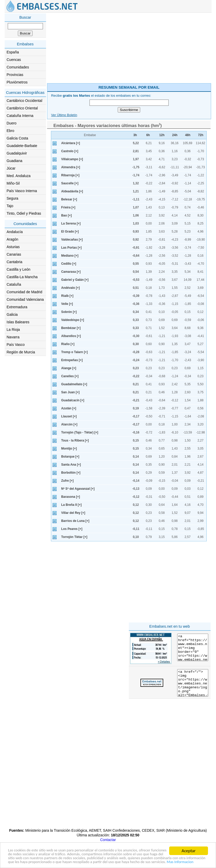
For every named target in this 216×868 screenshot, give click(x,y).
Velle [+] (67, 304)
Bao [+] (67, 215)
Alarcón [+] (69, 424)
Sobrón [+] (69, 312)
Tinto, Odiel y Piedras (24, 213)
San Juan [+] (70, 392)
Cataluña (14, 284)
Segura (13, 198)
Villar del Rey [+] (73, 513)
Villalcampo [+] (72, 159)
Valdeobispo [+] (73, 320)
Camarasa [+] (71, 272)
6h (148, 135)
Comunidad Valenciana (25, 299)
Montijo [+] (69, 449)
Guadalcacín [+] (73, 400)
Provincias (15, 75)
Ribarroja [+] (70, 175)
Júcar (11, 168)
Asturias (13, 247)
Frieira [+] (68, 207)
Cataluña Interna (20, 116)
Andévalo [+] (71, 288)
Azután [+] (69, 408)
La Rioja (13, 330)
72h (201, 135)
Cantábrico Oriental (22, 108)
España (13, 52)
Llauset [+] (69, 416)
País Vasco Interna (22, 191)
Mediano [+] (70, 256)
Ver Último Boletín (64, 115)
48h (188, 135)
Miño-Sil (13, 183)
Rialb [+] (67, 296)
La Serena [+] (71, 223)
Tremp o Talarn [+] (75, 352)
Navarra (13, 337)
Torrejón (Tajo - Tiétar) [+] (80, 432)
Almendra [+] (71, 167)
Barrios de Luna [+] (75, 521)
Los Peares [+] (72, 529)
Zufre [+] (68, 481)
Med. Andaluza (19, 176)
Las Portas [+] (72, 248)
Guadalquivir (17, 153)
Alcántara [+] (71, 143)
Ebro (11, 131)
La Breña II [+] (72, 505)
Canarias (14, 254)
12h (162, 135)
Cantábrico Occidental (25, 101)
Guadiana (15, 161)
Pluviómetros (17, 82)
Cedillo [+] (69, 264)
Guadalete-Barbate (22, 146)
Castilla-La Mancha (22, 277)
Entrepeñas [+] (72, 360)
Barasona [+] (71, 497)
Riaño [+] (68, 344)
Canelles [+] (70, 376)
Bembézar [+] (71, 328)
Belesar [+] (69, 199)
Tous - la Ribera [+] (75, 440)
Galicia (12, 314)
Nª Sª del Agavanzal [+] (78, 489)
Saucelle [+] (70, 183)
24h (175, 135)
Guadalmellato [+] (74, 384)
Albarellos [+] (71, 336)
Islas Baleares (18, 322)
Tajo (10, 206)
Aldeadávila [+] (72, 191)
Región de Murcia (21, 352)
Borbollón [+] (71, 473)
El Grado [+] (70, 232)
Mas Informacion (107, 862)
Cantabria (15, 262)
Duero (12, 123)
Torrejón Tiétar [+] (74, 537)
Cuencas (14, 60)
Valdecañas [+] (72, 240)
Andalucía (15, 232)
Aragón (13, 239)
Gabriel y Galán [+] (75, 280)
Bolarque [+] (70, 457)
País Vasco (16, 345)
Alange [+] (69, 368)
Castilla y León (19, 269)
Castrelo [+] (70, 151)
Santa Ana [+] (71, 465)
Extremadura (17, 307)
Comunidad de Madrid (25, 292)
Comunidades (18, 67)
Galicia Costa (17, 138)
